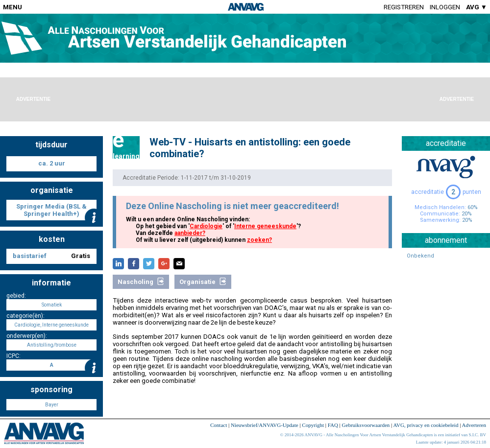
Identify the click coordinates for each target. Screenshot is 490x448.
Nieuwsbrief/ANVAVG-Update (265, 425)
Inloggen (445, 7)
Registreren (404, 7)
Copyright (313, 425)
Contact (219, 425)
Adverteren (474, 425)
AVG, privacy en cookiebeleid (426, 425)
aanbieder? (190, 233)
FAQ (333, 425)
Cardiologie (206, 226)
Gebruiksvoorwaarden (366, 425)
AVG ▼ (477, 7)
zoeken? (259, 240)
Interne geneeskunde (265, 226)
